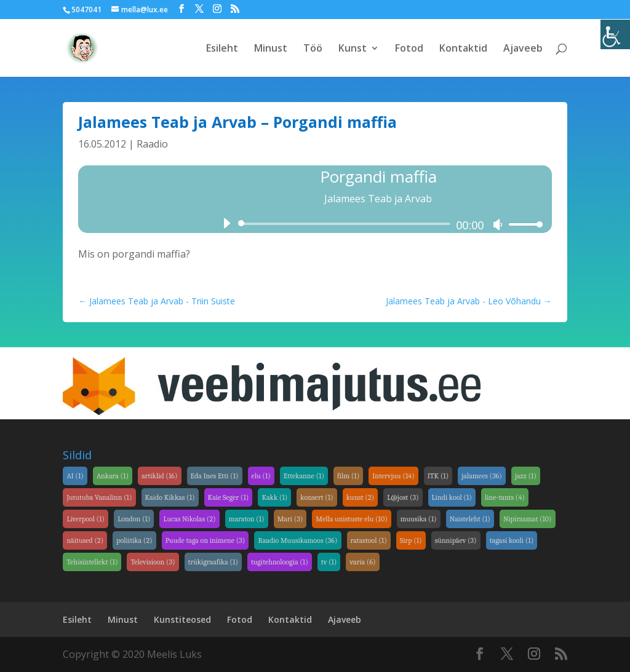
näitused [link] (85, 540)
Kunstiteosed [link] (182, 619)
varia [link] (362, 562)
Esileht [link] (222, 49)
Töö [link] (313, 49)
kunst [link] (361, 497)
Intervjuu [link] (393, 476)
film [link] (348, 476)
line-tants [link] (505, 497)
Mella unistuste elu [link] (351, 519)
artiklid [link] (160, 476)
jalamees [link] (482, 476)
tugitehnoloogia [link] (280, 562)
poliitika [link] (134, 540)
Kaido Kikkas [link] (170, 497)
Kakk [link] (274, 497)
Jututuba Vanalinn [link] (99, 497)
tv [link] (329, 562)
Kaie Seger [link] (229, 497)
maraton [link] (247, 519)
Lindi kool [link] (452, 497)
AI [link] (75, 476)
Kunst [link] (353, 49)
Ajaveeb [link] (523, 49)
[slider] (346, 224)
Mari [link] (290, 519)
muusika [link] (419, 519)
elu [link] (261, 476)
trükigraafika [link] (213, 562)
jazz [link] (526, 476)
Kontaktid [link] (463, 49)
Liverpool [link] (86, 519)
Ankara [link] (113, 476)
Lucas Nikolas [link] (189, 519)
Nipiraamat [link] (528, 519)
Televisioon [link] (153, 562)
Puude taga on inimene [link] (205, 540)
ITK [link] (438, 476)
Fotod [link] (409, 49)
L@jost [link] (403, 497)
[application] (378, 224)
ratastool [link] (369, 540)
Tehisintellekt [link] (92, 562)
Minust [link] (271, 49)
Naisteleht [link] (470, 519)
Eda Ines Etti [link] (215, 476)
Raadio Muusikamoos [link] (297, 540)
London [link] (134, 519)
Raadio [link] (152, 144)
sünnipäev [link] (456, 540)
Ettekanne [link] (304, 476)
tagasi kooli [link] (512, 540)
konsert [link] (317, 497)
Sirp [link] (411, 540)
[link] (615, 34)
